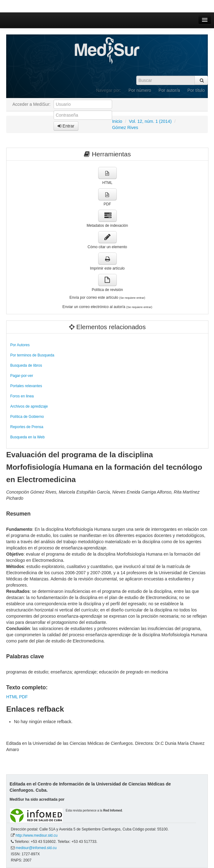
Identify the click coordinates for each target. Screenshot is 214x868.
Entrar (66, 126)
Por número (140, 90)
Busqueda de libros (26, 365)
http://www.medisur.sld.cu (36, 835)
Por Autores (20, 345)
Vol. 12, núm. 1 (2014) (150, 121)
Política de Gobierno (27, 417)
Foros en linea (22, 396)
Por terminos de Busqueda (32, 355)
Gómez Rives (125, 128)
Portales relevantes (26, 386)
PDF (23, 697)
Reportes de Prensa (27, 427)
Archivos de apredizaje (29, 406)
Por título (196, 90)
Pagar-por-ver (22, 376)
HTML (12, 697)
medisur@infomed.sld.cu (36, 848)
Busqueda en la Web (27, 437)
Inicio (117, 121)
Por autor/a (169, 90)
